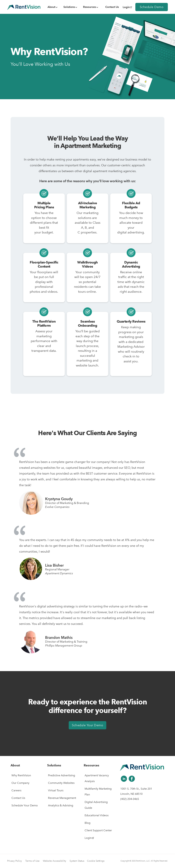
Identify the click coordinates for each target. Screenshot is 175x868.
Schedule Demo (152, 7)
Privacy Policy (15, 861)
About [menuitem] (51, 7)
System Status (77, 861)
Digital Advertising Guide (96, 805)
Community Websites (61, 783)
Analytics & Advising (61, 805)
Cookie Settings (96, 861)
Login (127, 7)
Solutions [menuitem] (69, 7)
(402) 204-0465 (130, 799)
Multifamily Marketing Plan (98, 792)
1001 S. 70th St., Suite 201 (136, 789)
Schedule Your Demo (87, 725)
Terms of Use (32, 861)
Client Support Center (98, 830)
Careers (16, 790)
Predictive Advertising (62, 775)
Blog (87, 823)
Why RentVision (21, 775)
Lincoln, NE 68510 (131, 794)
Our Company (20, 783)
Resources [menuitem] (89, 7)
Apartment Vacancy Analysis (97, 778)
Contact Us (18, 798)
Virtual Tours (56, 790)
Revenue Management (62, 798)
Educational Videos (97, 815)
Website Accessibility (55, 861)
